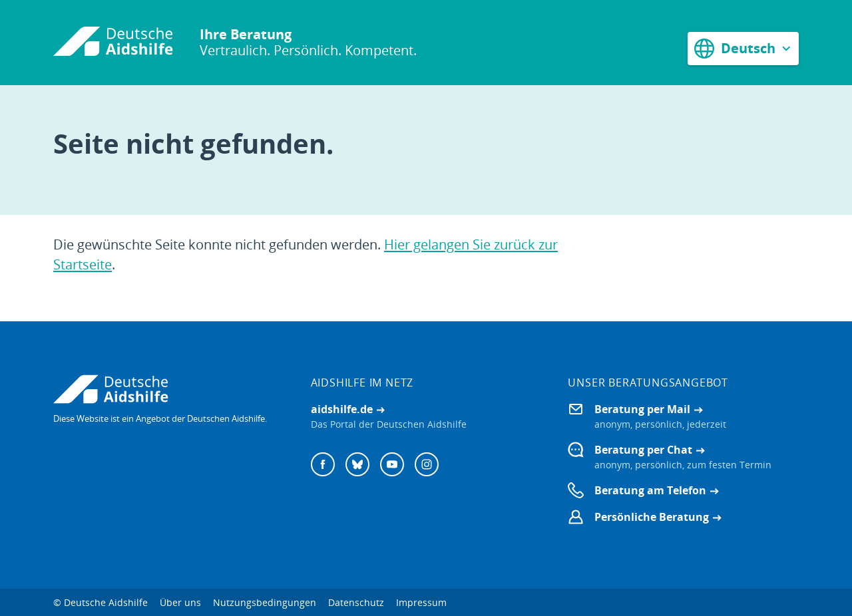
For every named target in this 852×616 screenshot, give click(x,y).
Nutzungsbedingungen (265, 602)
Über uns (180, 602)
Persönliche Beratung (652, 517)
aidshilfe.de (342, 409)
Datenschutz (356, 602)
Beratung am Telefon (650, 490)
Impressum (421, 602)
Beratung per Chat (643, 450)
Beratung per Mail (642, 409)
